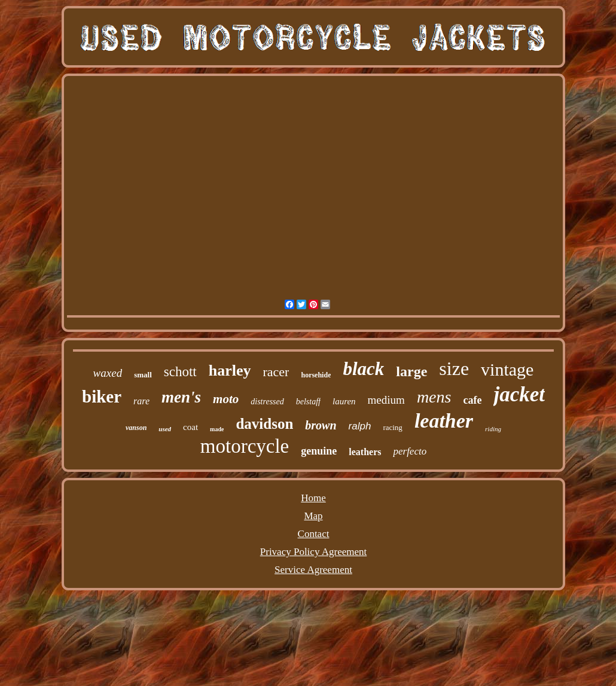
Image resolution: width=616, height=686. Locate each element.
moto (226, 399)
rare (141, 401)
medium (386, 400)
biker (102, 397)
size (454, 368)
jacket (519, 394)
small (143, 375)
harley (230, 371)
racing (392, 427)
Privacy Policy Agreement (313, 552)
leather (444, 421)
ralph (360, 426)
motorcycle (245, 446)
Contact (314, 534)
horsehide (316, 375)
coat (190, 427)
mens (434, 397)
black (363, 369)
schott (180, 372)
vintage (507, 369)
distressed (267, 402)
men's (181, 397)
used (165, 429)
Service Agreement (313, 570)
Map (313, 516)
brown (321, 425)
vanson (136, 428)
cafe (472, 400)
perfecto (410, 451)
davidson (264, 424)
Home (313, 498)
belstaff (308, 402)
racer (276, 372)
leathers (365, 452)
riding (493, 429)
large (411, 371)
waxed (108, 373)
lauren (344, 401)
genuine (319, 451)
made (217, 429)
